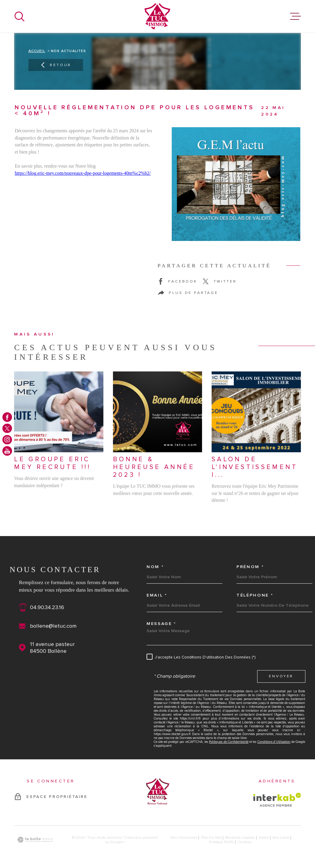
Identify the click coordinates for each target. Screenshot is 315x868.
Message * (161, 624)
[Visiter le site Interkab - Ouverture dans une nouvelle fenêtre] (277, 800)
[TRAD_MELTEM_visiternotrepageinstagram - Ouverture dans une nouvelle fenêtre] (7, 440)
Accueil (37, 51)
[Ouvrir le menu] (296, 16)
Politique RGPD (221, 842)
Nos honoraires (184, 838)
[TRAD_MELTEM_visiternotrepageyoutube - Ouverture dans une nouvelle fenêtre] (7, 451)
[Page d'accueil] (157, 16)
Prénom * (250, 567)
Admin (264, 838)
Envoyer (281, 676)
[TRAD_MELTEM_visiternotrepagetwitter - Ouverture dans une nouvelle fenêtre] (7, 428)
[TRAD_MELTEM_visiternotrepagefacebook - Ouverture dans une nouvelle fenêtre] (7, 417)
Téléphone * (255, 595)
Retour (56, 65)
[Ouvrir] (19, 16)
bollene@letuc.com (53, 626)
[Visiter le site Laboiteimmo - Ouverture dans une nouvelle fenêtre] (35, 840)
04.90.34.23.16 (47, 607)
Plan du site (211, 838)
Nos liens (281, 838)
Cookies (245, 842)
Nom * (155, 567)
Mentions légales (240, 838)
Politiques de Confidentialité (229, 742)
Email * (157, 595)
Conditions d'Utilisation (274, 742)
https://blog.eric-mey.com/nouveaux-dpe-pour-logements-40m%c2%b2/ (83, 173)
